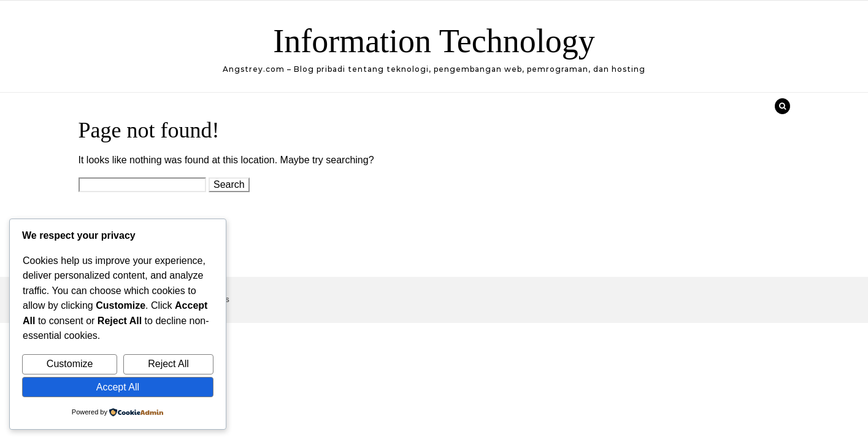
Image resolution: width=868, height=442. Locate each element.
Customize (70, 364)
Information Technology (434, 41)
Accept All (118, 387)
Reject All (168, 364)
